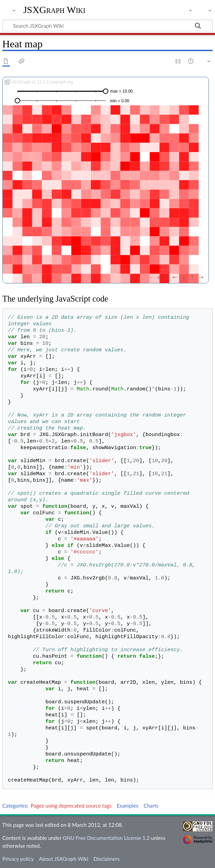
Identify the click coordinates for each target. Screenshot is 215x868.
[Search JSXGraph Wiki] (107, 25)
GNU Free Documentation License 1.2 (106, 838)
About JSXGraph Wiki (63, 859)
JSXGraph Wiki (54, 10)
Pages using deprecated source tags (71, 806)
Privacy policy (18, 859)
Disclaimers (107, 859)
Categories (15, 806)
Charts (151, 806)
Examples (127, 806)
